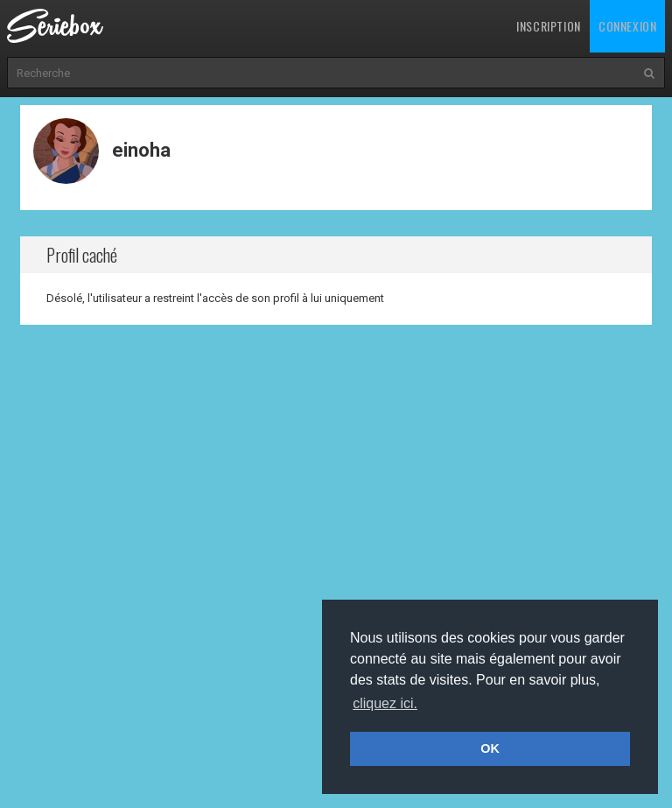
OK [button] (490, 748)
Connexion (627, 26)
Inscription (549, 26)
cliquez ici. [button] (385, 703)
